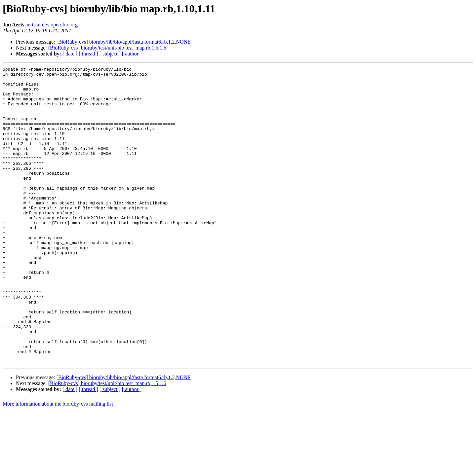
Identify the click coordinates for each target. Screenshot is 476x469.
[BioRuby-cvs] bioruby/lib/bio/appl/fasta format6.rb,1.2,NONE (124, 42)
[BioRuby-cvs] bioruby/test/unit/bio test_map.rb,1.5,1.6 (107, 48)
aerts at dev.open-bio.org (52, 25)
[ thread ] (88, 54)
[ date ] (70, 54)
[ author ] (132, 54)
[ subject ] (110, 54)
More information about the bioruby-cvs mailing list (58, 463)
